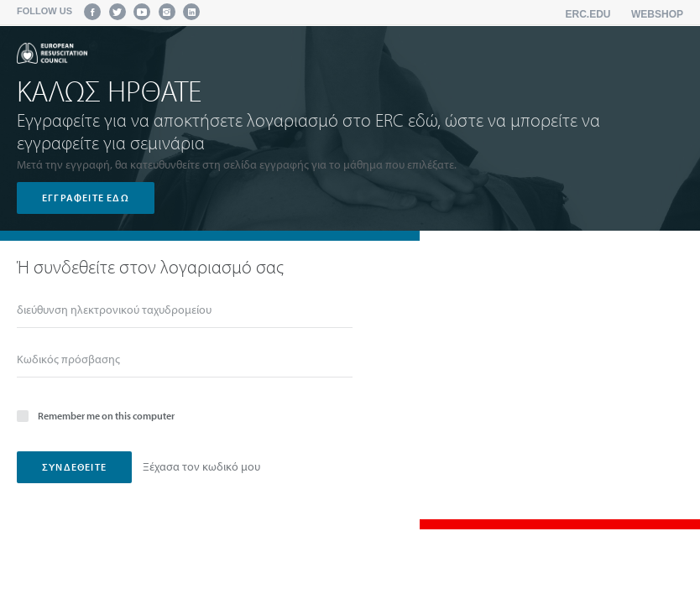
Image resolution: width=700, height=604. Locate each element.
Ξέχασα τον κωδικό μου (201, 466)
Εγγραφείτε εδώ (86, 198)
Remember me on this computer (96, 415)
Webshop (657, 14)
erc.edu (588, 14)
